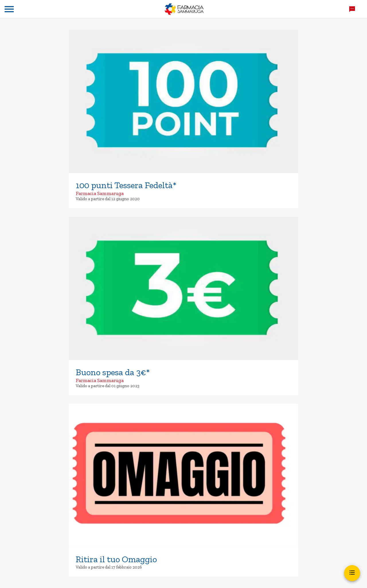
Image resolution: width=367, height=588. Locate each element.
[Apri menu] (352, 573)
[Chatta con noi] (352, 9)
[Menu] (9, 9)
